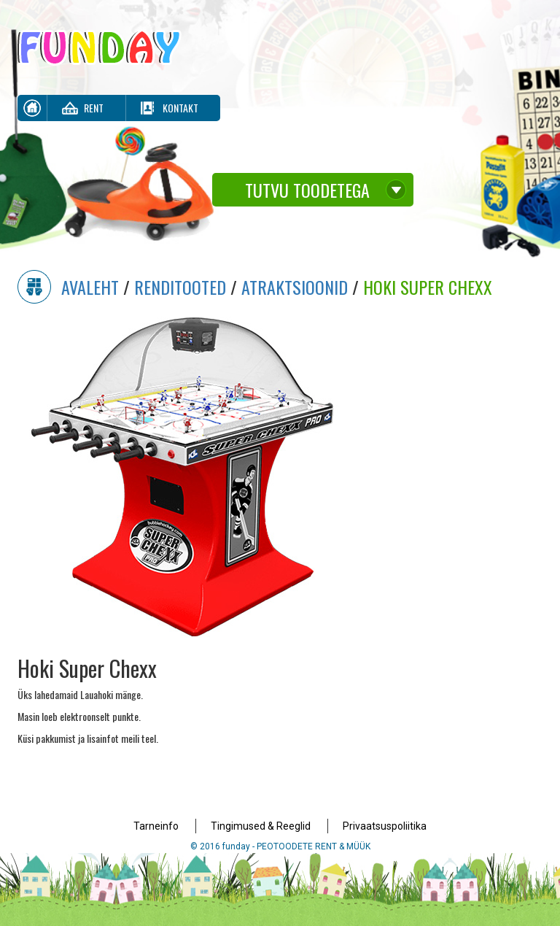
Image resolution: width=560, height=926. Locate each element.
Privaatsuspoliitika (385, 826)
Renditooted (180, 287)
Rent (94, 108)
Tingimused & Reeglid (261, 826)
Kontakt (180, 108)
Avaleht (90, 287)
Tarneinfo (156, 826)
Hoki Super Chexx (428, 287)
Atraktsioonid (295, 287)
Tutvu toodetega (307, 190)
